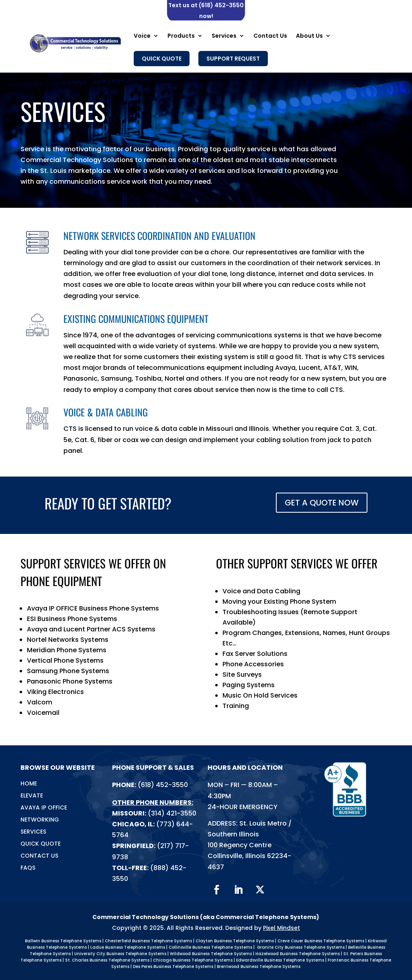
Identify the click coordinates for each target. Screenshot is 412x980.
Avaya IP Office (44, 808)
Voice (142, 36)
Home (29, 784)
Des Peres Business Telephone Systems (173, 967)
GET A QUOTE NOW (322, 503)
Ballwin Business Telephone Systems (63, 941)
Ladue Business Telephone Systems (128, 947)
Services (224, 36)
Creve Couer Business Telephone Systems (321, 941)
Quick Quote (162, 59)
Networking (40, 820)
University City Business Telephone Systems (120, 954)
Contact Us (270, 36)
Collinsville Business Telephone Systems (210, 947)
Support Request (233, 59)
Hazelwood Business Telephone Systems (298, 954)
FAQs (28, 868)
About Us (309, 36)
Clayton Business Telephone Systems (235, 941)
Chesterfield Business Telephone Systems (148, 941)
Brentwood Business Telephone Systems (259, 967)
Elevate (32, 796)
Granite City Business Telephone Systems (301, 947)
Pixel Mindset (281, 928)
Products (181, 36)
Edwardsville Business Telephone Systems (280, 960)
